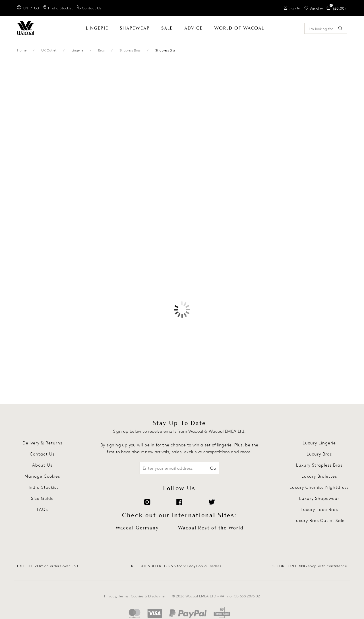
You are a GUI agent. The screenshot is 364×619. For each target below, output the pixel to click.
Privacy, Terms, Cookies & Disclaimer (135, 596)
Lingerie (97, 28)
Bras (101, 50)
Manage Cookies (42, 476)
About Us (42, 465)
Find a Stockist (42, 487)
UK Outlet (49, 50)
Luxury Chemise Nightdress (319, 487)
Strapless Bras (130, 50)
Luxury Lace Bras (319, 509)
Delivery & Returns (42, 443)
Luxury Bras (319, 454)
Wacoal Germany (137, 528)
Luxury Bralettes (319, 476)
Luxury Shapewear (319, 498)
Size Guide (42, 498)
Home (22, 50)
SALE (167, 28)
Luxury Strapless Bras (319, 465)
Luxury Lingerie (319, 443)
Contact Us (42, 454)
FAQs (42, 509)
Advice (194, 28)
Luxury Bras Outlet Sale (319, 520)
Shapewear (135, 28)
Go (213, 468)
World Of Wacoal (239, 28)
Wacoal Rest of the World (211, 528)
